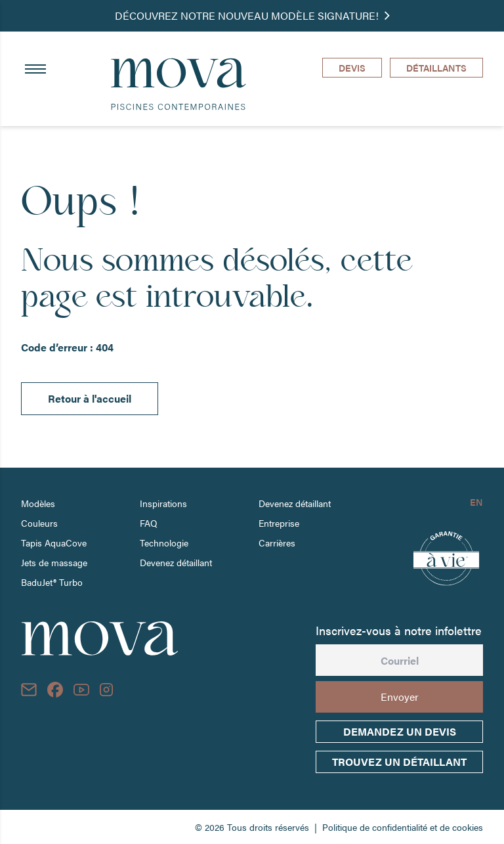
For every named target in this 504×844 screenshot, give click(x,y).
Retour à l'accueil (90, 398)
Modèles (38, 503)
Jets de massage (54, 562)
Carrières (277, 543)
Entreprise (279, 523)
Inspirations (163, 503)
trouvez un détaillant (399, 762)
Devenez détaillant (176, 562)
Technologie (164, 543)
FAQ (149, 523)
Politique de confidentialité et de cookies (403, 827)
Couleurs (39, 523)
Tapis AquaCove (54, 543)
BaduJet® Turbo (52, 582)
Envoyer (400, 697)
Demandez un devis (400, 731)
